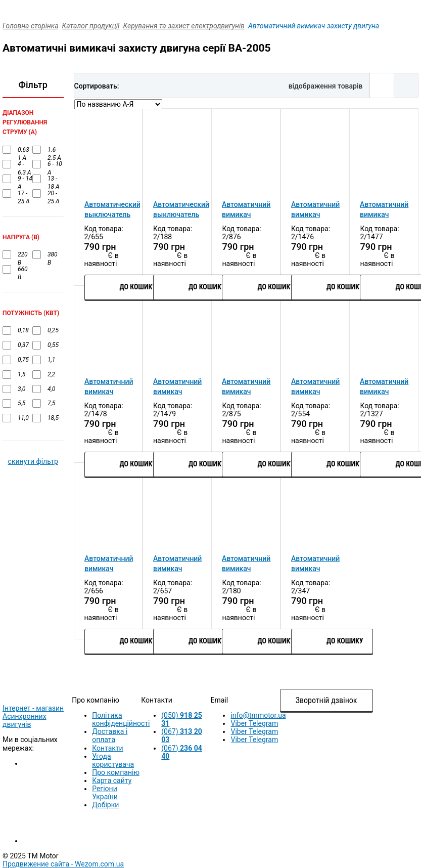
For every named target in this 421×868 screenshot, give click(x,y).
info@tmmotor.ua (258, 715)
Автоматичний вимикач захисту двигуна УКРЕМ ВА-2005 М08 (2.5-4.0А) (384, 387)
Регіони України (105, 793)
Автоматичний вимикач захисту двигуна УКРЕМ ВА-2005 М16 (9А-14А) (177, 564)
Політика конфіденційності (121, 719)
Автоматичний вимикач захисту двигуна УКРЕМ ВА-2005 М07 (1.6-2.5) (315, 387)
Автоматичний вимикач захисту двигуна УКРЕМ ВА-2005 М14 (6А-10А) (109, 564)
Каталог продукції (91, 26)
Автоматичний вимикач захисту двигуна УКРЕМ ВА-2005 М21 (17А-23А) (246, 564)
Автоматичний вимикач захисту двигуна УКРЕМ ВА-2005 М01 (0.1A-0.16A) (246, 210)
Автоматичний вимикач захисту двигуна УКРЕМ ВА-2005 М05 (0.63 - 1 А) (177, 387)
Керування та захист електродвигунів (184, 26)
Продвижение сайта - (63, 864)
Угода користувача (113, 760)
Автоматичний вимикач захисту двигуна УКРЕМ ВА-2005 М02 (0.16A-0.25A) (315, 210)
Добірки (105, 805)
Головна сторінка (31, 26)
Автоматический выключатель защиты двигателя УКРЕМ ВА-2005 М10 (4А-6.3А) (112, 210)
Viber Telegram (254, 723)
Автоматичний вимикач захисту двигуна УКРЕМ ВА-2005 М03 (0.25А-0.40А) (384, 210)
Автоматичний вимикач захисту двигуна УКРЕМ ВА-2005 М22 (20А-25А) (315, 564)
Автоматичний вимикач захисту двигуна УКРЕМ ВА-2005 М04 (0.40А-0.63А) (109, 387)
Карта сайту (112, 780)
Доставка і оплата (110, 735)
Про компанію (116, 772)
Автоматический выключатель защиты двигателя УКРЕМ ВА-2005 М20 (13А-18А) (181, 210)
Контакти (108, 748)
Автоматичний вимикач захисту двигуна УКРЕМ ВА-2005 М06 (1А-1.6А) (246, 387)
